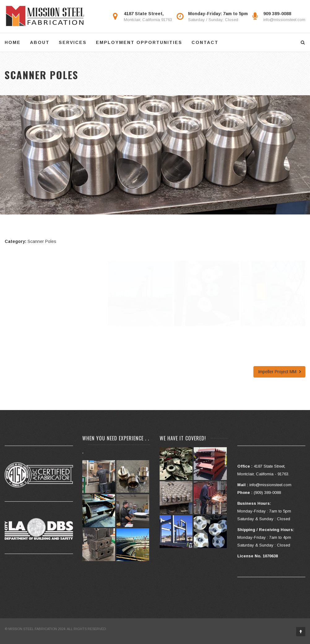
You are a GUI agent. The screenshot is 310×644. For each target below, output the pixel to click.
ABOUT (40, 42)
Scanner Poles (42, 241)
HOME (13, 42)
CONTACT (205, 42)
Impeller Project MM (279, 372)
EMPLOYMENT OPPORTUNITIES (139, 42)
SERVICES (73, 42)
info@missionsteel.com (284, 20)
